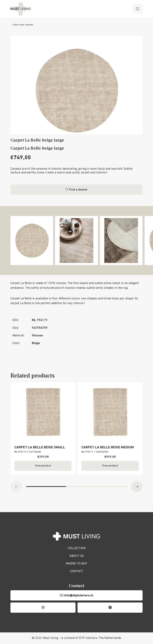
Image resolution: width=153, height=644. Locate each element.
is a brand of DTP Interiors (79, 638)
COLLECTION (77, 548)
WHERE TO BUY (76, 564)
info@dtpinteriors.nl (79, 596)
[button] (16, 487)
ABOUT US (77, 556)
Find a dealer (78, 190)
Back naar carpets (23, 25)
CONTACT (77, 571)
